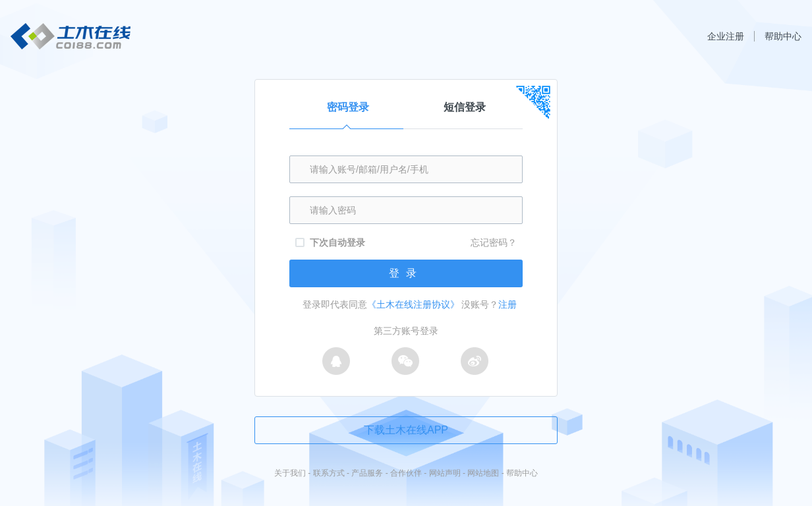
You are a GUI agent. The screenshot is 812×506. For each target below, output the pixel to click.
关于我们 (290, 473)
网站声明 (445, 473)
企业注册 (726, 36)
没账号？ (489, 304)
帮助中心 (783, 36)
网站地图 (483, 473)
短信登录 (465, 107)
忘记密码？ (494, 242)
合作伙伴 (406, 473)
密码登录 (346, 115)
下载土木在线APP (406, 430)
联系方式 (329, 473)
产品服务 (367, 473)
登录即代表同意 (381, 304)
